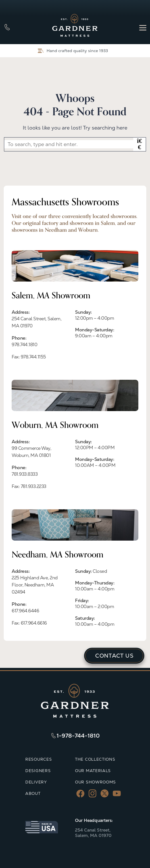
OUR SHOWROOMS (95, 782)
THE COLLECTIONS (95, 759)
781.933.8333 (25, 474)
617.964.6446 (25, 611)
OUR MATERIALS (93, 771)
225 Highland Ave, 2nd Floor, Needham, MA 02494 (35, 585)
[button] (139, 144)
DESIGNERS (38, 771)
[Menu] (143, 27)
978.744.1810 (24, 345)
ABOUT (33, 793)
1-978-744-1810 (78, 736)
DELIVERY (36, 782)
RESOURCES (38, 759)
